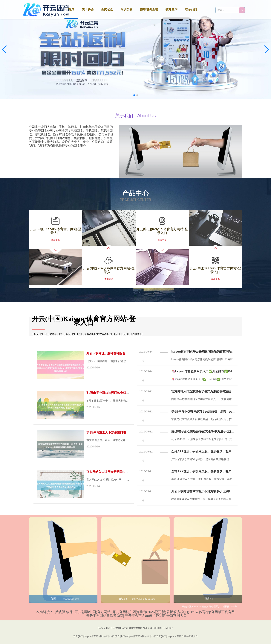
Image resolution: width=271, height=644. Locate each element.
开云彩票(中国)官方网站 (93, 612)
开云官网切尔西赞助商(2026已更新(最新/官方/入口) (151, 612)
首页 (71, 9)
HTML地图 (168, 628)
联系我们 (191, 9)
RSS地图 (157, 628)
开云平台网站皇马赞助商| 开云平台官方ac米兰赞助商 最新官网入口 (137, 616)
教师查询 (172, 9)
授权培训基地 (149, 9)
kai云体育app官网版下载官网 (213, 612)
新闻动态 (107, 9)
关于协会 (88, 9)
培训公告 (127, 9)
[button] (267, 49)
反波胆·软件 (64, 612)
